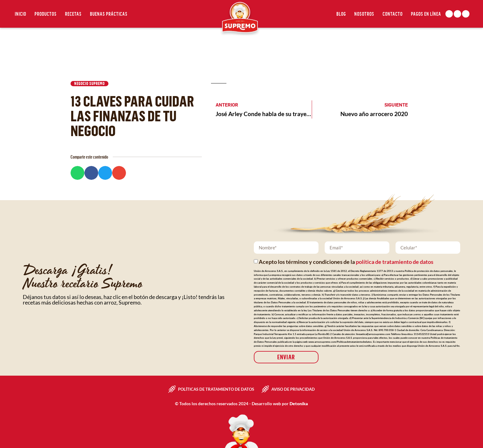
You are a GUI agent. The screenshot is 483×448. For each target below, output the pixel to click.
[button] (77, 173)
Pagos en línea (426, 14)
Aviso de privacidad (293, 389)
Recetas (73, 14)
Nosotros (364, 14)
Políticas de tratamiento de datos (216, 389)
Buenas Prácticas (109, 14)
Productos (46, 14)
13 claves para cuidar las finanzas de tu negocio (132, 116)
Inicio (20, 14)
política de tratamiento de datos (395, 262)
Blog (341, 14)
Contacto (393, 14)
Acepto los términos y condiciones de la (346, 262)
